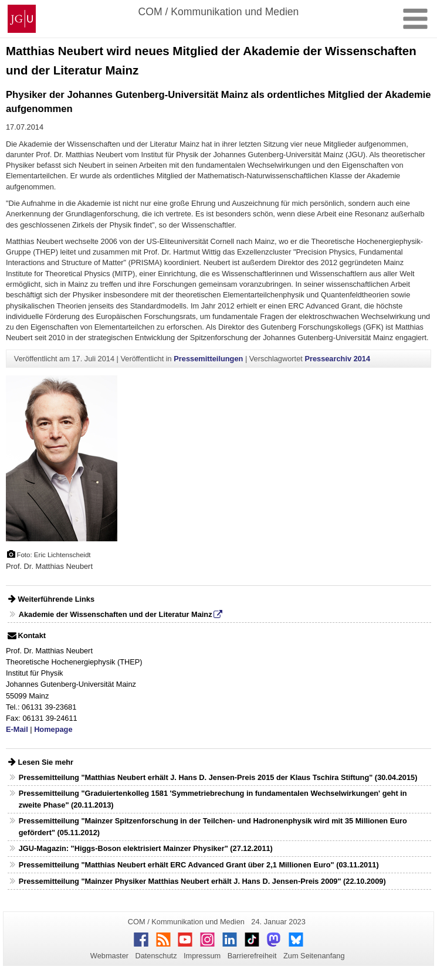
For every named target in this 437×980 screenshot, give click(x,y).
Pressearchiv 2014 (337, 359)
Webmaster (109, 956)
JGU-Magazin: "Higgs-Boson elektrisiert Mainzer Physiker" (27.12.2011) (146, 848)
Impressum (202, 956)
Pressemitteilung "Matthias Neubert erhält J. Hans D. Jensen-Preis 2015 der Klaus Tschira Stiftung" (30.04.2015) (218, 777)
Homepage (53, 729)
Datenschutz (156, 956)
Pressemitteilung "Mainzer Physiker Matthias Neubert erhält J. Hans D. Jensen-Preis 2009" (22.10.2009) (202, 881)
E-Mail (17, 729)
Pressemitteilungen (208, 359)
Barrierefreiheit (252, 956)
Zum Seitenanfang (314, 956)
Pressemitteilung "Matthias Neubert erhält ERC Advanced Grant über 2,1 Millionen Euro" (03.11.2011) (199, 865)
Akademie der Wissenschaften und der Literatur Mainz (116, 614)
